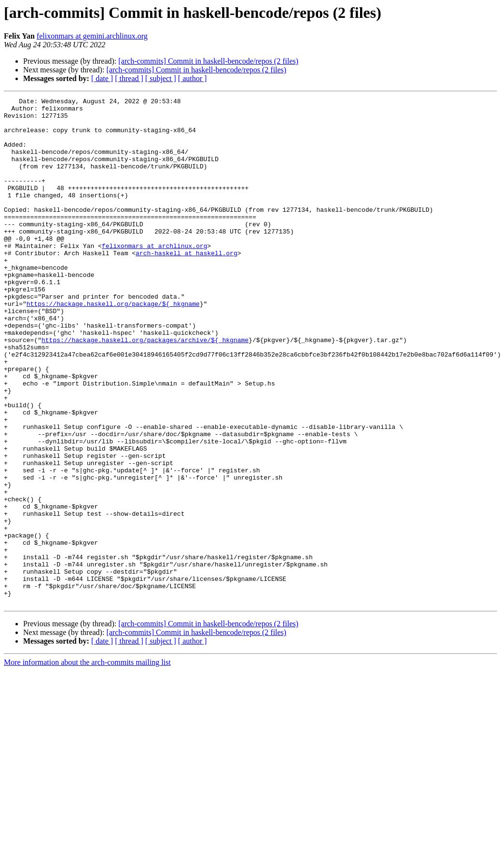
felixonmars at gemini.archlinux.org (92, 36)
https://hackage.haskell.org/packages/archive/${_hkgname (145, 389)
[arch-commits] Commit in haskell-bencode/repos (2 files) (208, 61)
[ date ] (102, 78)
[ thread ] (129, 78)
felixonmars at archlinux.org (154, 276)
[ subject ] (161, 78)
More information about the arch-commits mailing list (87, 764)
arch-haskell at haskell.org (187, 285)
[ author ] (193, 78)
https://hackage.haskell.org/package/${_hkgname (113, 345)
